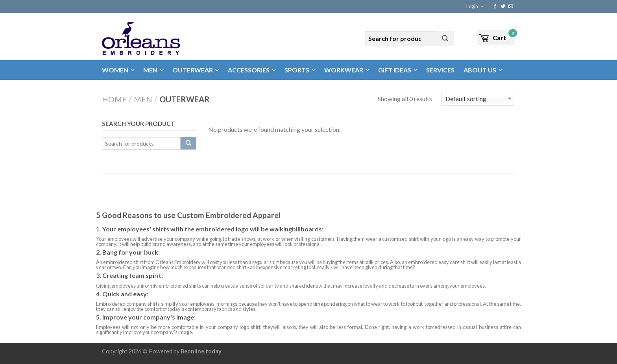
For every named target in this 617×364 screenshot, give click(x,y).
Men (150, 70)
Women (115, 70)
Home (114, 99)
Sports (297, 70)
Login (472, 6)
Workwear (344, 70)
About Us (480, 70)
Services (440, 70)
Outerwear (193, 70)
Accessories (249, 70)
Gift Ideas (395, 70)
